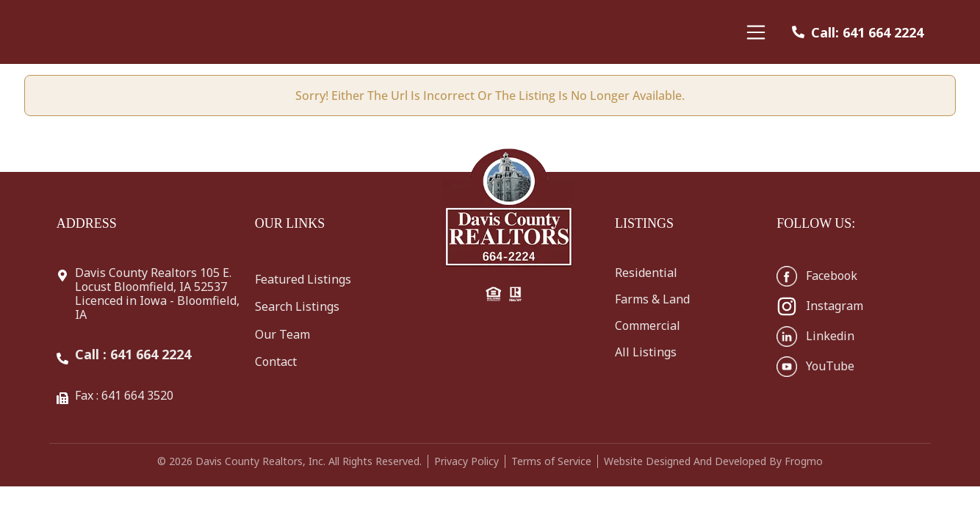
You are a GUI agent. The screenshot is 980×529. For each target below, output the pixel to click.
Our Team (282, 334)
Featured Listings (303, 279)
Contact (276, 361)
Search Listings (297, 306)
